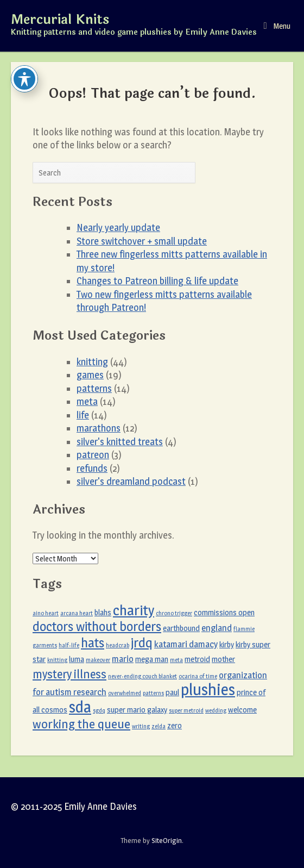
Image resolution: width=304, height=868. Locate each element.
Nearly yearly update (118, 227)
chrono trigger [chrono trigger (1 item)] (174, 613)
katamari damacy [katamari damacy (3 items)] (186, 644)
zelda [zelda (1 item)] (159, 726)
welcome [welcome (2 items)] (242, 710)
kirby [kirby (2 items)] (227, 645)
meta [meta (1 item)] (176, 660)
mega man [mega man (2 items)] (152, 659)
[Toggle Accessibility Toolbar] (24, 79)
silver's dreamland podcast (131, 481)
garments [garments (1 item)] (45, 645)
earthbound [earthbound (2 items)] (181, 628)
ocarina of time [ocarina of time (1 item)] (198, 676)
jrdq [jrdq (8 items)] (142, 643)
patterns (94, 388)
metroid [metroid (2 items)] (197, 659)
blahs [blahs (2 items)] (103, 613)
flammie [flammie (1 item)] (244, 629)
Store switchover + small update (142, 241)
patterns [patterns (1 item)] (153, 693)
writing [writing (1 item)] (141, 726)
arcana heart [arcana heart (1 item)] (77, 613)
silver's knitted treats (120, 442)
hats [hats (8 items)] (93, 643)
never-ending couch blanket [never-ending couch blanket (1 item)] (142, 676)
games (90, 375)
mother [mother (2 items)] (223, 659)
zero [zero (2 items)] (175, 726)
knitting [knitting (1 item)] (57, 660)
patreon (93, 455)
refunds (92, 468)
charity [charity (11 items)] (134, 610)
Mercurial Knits (60, 20)
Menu (277, 26)
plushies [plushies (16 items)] (208, 689)
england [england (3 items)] (217, 628)
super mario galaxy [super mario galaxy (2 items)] (137, 710)
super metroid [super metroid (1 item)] (186, 711)
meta (87, 401)
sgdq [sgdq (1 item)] (99, 711)
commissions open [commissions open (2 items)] (224, 613)
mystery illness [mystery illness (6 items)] (69, 674)
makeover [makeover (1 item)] (98, 660)
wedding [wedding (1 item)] (216, 711)
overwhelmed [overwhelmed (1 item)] (125, 693)
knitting (92, 362)
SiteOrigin (167, 840)
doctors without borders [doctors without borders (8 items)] (97, 626)
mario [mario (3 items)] (123, 659)
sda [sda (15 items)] (80, 707)
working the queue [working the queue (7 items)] (81, 724)
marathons (99, 428)
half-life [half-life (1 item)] (69, 645)
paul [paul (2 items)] (172, 692)
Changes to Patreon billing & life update (157, 281)
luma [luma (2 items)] (77, 659)
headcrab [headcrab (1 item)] (118, 645)
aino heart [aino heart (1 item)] (46, 613)
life (83, 415)
